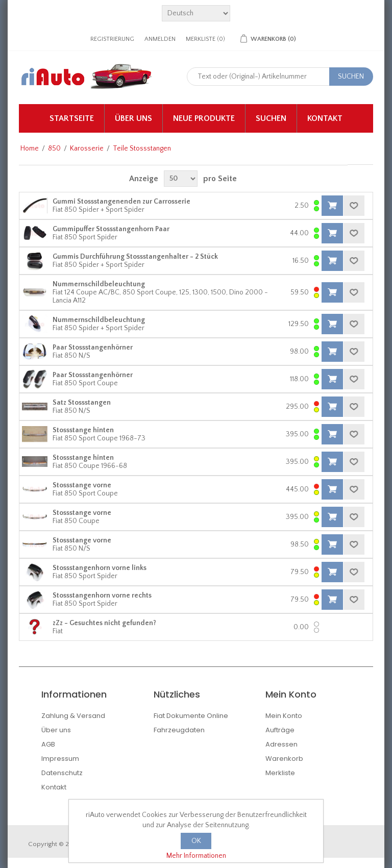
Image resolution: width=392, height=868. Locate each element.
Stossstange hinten (83, 430)
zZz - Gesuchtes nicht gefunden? (104, 623)
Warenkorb (284, 759)
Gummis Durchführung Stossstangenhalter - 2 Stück (135, 257)
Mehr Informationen (196, 856)
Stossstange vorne (82, 485)
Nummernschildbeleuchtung (99, 284)
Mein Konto (284, 716)
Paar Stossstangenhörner (93, 348)
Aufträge (280, 730)
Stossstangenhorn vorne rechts (102, 596)
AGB (48, 744)
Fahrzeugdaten (179, 730)
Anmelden (160, 39)
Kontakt (325, 118)
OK (196, 841)
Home (30, 148)
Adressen (281, 744)
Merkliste (280, 773)
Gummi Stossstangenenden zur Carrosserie (121, 202)
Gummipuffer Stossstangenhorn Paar (111, 229)
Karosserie (87, 148)
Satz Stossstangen (82, 403)
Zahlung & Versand (73, 716)
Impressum (60, 759)
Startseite (72, 118)
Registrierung (112, 39)
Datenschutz (62, 773)
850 (54, 148)
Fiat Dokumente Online (191, 716)
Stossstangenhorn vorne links (100, 568)
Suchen (271, 118)
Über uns (133, 118)
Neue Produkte (204, 118)
